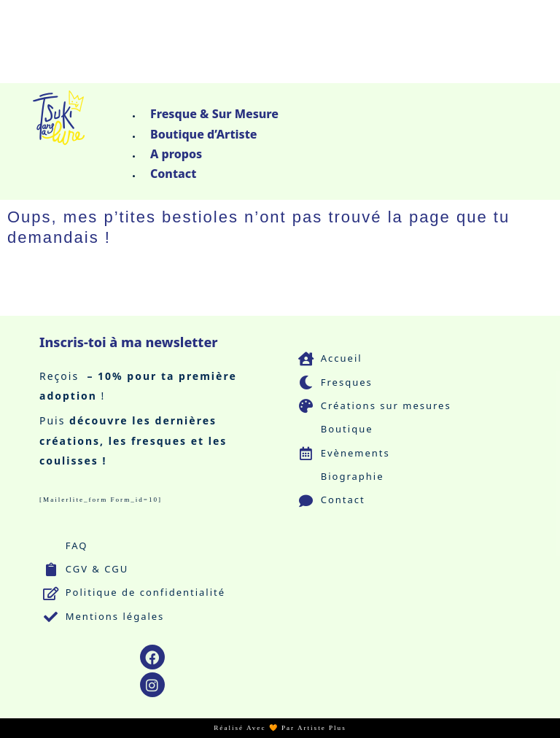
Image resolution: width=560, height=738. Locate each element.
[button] (335, 97)
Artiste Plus (322, 728)
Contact (173, 174)
